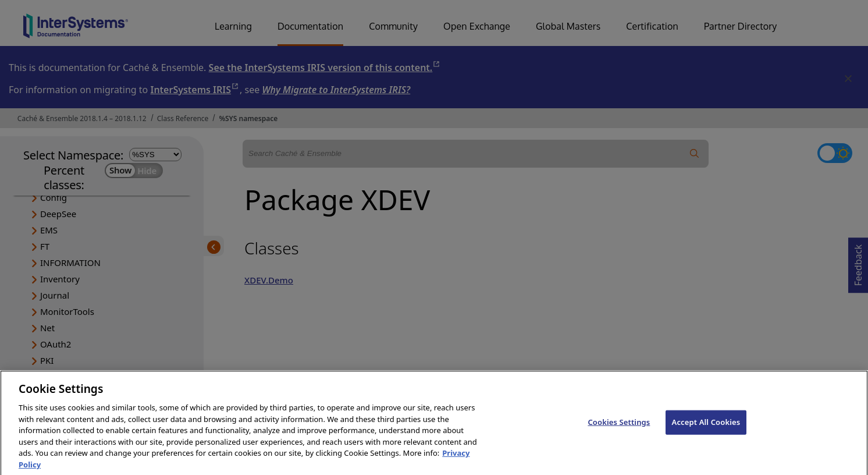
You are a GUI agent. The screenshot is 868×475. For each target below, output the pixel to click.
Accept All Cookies (706, 433)
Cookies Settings (619, 433)
